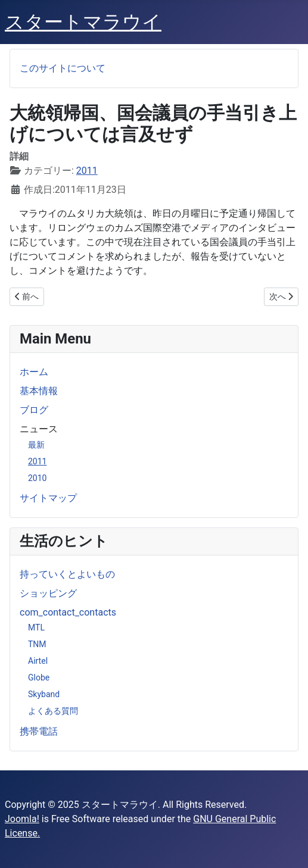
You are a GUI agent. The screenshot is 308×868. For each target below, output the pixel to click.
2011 (37, 461)
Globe (39, 677)
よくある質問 (53, 711)
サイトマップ (48, 498)
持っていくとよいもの (67, 574)
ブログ (34, 410)
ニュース (39, 429)
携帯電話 (39, 731)
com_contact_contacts (68, 612)
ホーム (34, 372)
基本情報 (39, 391)
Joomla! (22, 819)
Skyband (44, 694)
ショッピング (48, 593)
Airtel (38, 661)
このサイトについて (63, 68)
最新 (36, 445)
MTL (36, 627)
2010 (37, 478)
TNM (37, 644)
